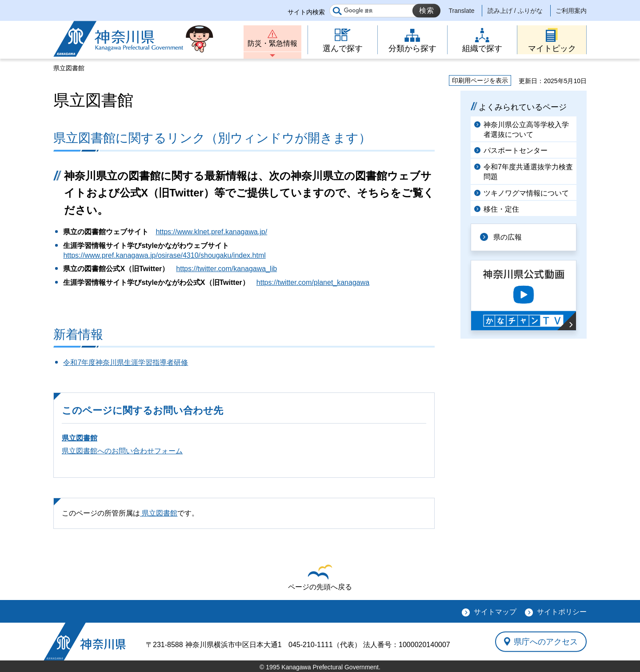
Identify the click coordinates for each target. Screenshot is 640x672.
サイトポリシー (562, 612)
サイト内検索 (306, 12)
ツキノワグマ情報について (526, 193)
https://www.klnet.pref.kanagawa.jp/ (211, 232)
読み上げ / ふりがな (515, 11)
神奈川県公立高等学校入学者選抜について (526, 130)
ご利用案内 (571, 11)
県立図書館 (80, 438)
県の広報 (508, 237)
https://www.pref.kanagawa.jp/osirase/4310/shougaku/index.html (164, 255)
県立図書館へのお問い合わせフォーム (122, 451)
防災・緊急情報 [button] (272, 43)
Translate (462, 11)
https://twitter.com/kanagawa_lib (226, 269)
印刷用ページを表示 (480, 80)
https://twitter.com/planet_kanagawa (313, 282)
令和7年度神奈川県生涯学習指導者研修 (126, 362)
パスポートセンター (516, 150)
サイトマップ (495, 612)
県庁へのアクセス (546, 641)
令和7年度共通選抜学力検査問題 (528, 172)
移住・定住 (501, 209)
